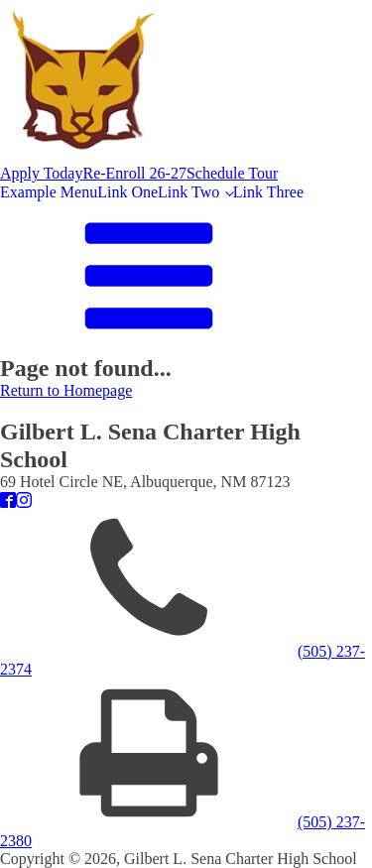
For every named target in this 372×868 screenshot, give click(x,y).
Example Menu (49, 192)
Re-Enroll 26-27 (134, 173)
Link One (127, 192)
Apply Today (41, 173)
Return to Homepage (66, 390)
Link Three (268, 192)
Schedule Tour (232, 173)
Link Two (188, 192)
